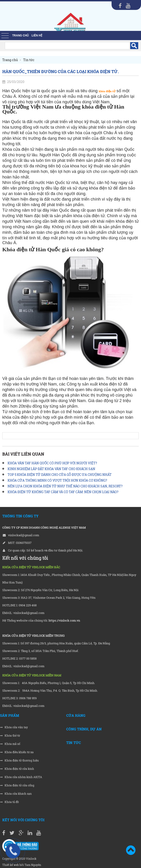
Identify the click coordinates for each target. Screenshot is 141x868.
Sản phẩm (10, 715)
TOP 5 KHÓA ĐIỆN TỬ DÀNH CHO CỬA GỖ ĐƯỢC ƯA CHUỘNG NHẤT (60, 475)
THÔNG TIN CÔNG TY (20, 516)
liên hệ (37, 36)
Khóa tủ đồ (9, 802)
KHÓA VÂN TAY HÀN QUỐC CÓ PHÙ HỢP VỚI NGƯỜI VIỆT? (52, 463)
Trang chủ (20, 36)
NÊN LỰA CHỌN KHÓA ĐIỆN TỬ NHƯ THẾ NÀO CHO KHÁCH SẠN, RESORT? (65, 486)
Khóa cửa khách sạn (16, 794)
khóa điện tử (107, 91)
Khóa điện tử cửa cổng (17, 785)
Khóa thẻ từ (10, 736)
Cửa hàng (76, 715)
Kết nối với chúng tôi (23, 820)
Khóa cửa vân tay (14, 727)
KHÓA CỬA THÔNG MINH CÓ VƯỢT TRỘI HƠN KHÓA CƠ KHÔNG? (57, 480)
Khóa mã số (10, 744)
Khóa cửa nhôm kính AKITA (21, 777)
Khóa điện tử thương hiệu (19, 760)
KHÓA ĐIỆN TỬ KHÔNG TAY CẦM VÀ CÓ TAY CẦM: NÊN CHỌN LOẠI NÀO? (63, 492)
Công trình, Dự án (84, 729)
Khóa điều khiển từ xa (17, 752)
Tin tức (74, 743)
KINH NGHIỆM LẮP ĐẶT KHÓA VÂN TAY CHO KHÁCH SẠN (51, 469)
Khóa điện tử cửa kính (17, 769)
